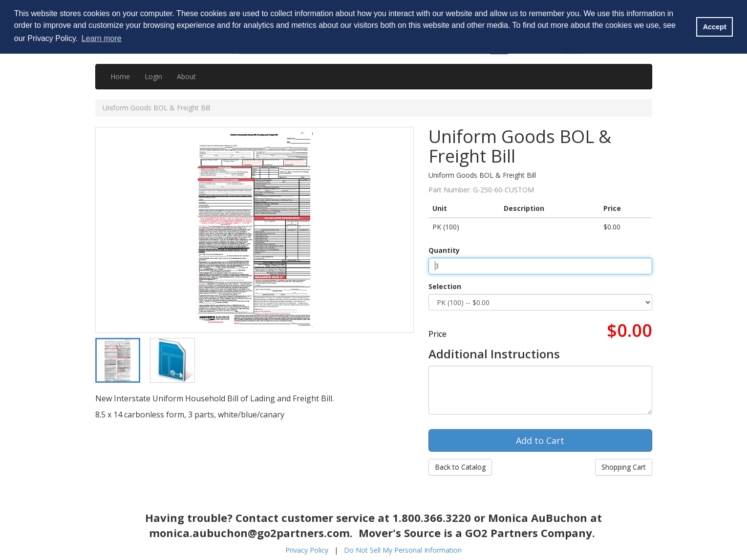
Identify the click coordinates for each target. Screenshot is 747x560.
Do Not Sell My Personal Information (403, 550)
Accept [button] (715, 27)
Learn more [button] (102, 38)
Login (153, 76)
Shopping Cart (624, 467)
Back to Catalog (460, 467)
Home (120, 76)
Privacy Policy (307, 550)
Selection (445, 286)
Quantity (444, 250)
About (186, 76)
